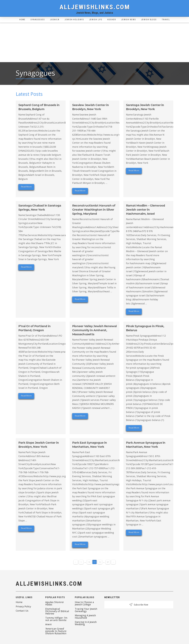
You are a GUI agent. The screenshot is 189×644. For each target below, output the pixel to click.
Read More (26, 187)
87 (108, 562)
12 (100, 562)
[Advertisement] (94, 42)
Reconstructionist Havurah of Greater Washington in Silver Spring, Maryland (94, 210)
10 (89, 562)
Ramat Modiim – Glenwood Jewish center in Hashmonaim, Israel (145, 210)
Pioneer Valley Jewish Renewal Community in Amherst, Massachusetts (94, 330)
